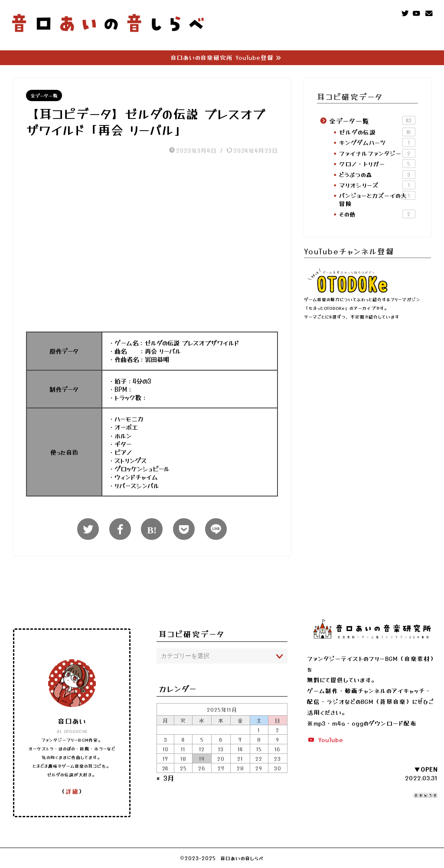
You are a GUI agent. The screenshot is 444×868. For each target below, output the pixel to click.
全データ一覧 (44, 96)
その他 (377, 214)
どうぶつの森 (377, 174)
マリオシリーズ (377, 185)
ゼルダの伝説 (377, 132)
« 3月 (165, 778)
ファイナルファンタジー (377, 153)
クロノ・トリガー (377, 164)
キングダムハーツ (377, 143)
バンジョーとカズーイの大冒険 (377, 199)
